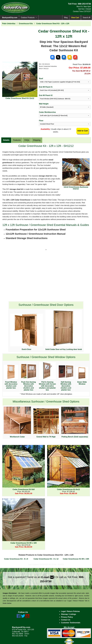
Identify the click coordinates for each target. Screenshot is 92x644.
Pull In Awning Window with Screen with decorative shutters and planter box (47, 376)
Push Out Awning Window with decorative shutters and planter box (28, 377)
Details (6, 140)
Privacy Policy (67, 617)
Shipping (37, 140)
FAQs (27, 140)
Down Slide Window (82, 376)
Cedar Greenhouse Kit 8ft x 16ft (76, 559)
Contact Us (66, 620)
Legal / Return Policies (70, 611)
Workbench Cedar (17, 422)
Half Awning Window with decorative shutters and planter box (66, 377)
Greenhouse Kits (26, 24)
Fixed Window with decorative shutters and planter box (11, 377)
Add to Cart (83, 131)
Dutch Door (26, 332)
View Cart (75, 18)
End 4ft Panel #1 (46, 87)
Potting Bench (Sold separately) (75, 422)
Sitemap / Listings (69, 614)
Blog (66, 18)
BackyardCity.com (10, 18)
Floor (41, 121)
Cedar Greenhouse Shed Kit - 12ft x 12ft (53, 24)
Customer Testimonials (71, 623)
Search (86, 18)
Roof (41, 79)
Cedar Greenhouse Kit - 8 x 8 (16, 559)
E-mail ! (48, 577)
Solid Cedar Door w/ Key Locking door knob (64, 330)
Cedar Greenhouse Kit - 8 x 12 (46, 559)
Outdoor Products (28, 18)
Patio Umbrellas (9, 24)
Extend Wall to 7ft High (46, 423)
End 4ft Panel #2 (46, 95)
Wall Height (44, 104)
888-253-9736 (84, 4)
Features (17, 140)
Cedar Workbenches (47, 112)
